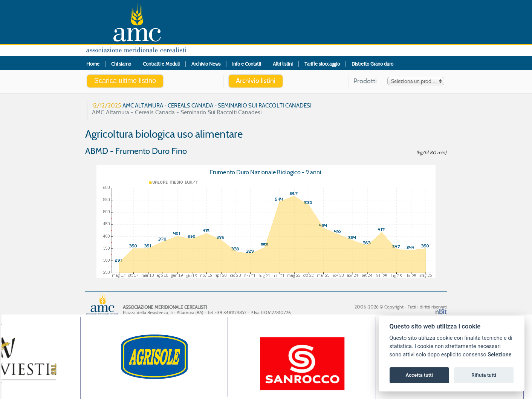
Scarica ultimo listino (125, 81)
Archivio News (206, 64)
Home (93, 64)
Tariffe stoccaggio (322, 64)
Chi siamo (121, 64)
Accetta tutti (419, 375)
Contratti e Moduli (161, 64)
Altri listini (283, 64)
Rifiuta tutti (484, 375)
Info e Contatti (247, 64)
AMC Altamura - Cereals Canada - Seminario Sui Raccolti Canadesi (202, 109)
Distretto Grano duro (372, 64)
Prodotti (365, 81)
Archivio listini (256, 81)
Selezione (499, 355)
